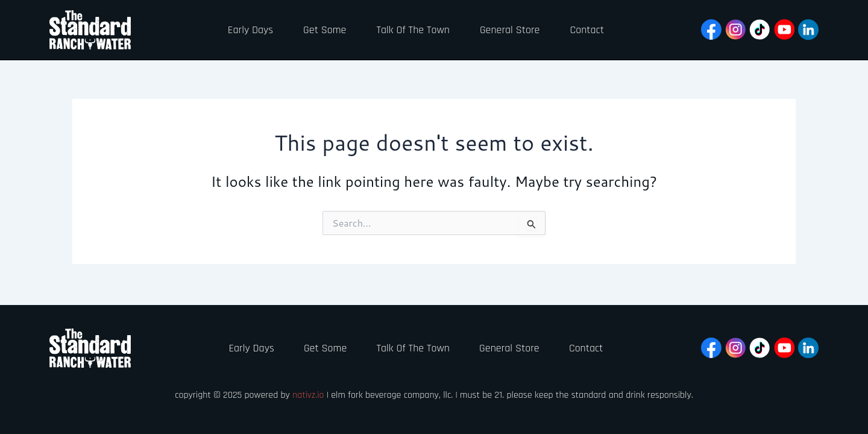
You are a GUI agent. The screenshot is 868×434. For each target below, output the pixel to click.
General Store (509, 30)
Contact (586, 30)
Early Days (249, 30)
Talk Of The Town (412, 30)
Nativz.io (308, 395)
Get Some (323, 30)
